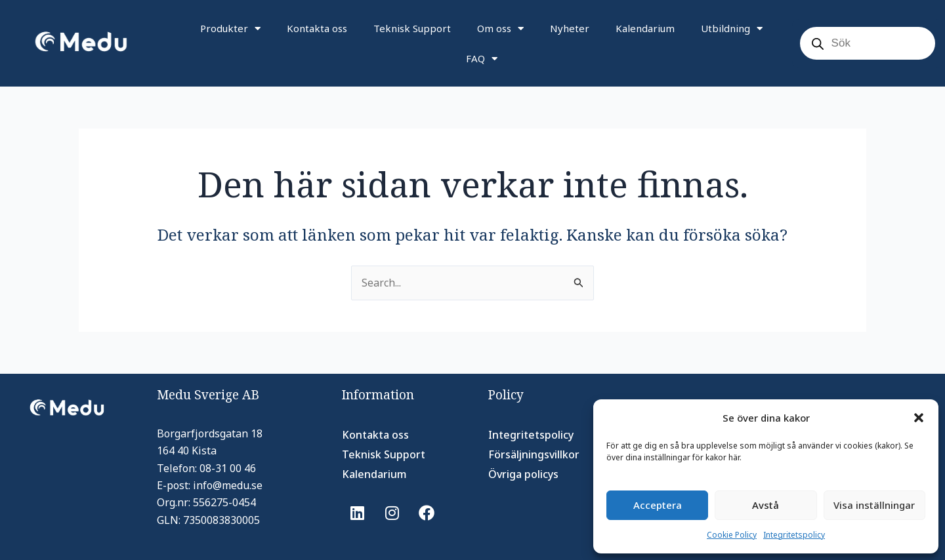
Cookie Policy (732, 535)
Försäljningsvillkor (534, 454)
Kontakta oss (317, 28)
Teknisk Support (412, 28)
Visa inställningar (874, 505)
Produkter (230, 29)
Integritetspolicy (794, 535)
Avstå (766, 505)
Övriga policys (523, 474)
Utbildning (732, 29)
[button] (919, 418)
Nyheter (570, 28)
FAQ (482, 59)
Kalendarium (645, 28)
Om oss (500, 29)
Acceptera (658, 505)
